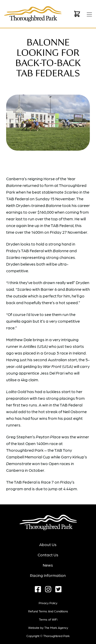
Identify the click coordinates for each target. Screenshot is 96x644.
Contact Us (48, 555)
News (48, 565)
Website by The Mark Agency (48, 628)
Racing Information (48, 575)
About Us (48, 544)
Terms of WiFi (48, 619)
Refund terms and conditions (48, 611)
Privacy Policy (48, 603)
